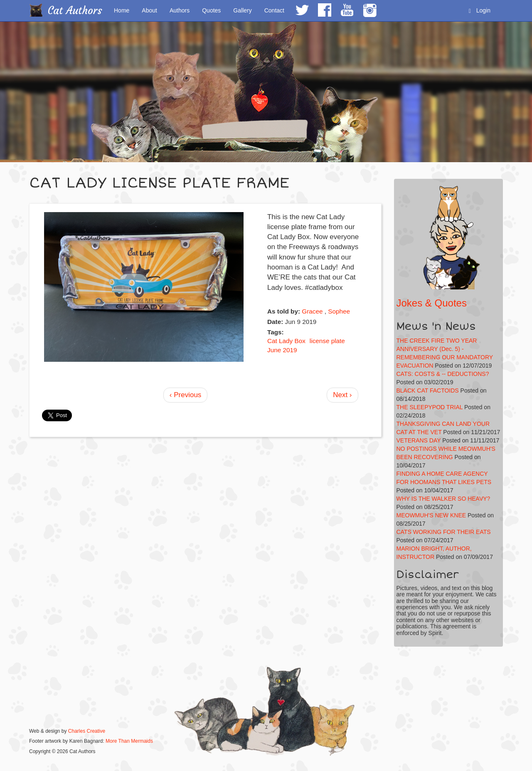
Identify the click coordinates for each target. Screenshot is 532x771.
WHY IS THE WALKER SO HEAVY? (443, 499)
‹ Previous (186, 395)
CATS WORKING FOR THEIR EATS (444, 532)
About (149, 10)
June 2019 (282, 350)
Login (480, 11)
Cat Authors (75, 11)
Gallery (242, 10)
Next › (342, 395)
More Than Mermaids (129, 741)
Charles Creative (87, 731)
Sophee (339, 311)
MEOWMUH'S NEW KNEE (431, 515)
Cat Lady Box (286, 341)
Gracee (312, 311)
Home (122, 10)
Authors (180, 10)
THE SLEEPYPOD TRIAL (430, 407)
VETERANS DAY (419, 440)
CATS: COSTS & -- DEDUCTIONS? (443, 374)
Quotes (211, 10)
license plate (327, 341)
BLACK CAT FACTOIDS (428, 390)
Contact (274, 10)
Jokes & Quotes (432, 303)
